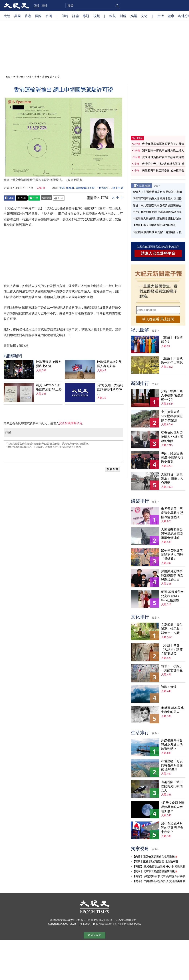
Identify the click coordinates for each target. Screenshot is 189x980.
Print (59, 198)
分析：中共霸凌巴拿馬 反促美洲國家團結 (157, 205)
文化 (144, 16)
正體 (36, 5)
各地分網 (18, 77)
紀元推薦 (144, 186)
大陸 (7, 16)
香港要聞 (47, 77)
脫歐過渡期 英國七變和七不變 (49, 364)
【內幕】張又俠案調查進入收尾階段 (154, 225)
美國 (17, 16)
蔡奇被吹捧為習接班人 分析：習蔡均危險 (172, 437)
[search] (93, 6)
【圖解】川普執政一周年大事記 (172, 361)
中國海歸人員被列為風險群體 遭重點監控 (157, 219)
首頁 (8, 77)
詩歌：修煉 (169, 687)
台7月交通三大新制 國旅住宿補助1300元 (110, 389)
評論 (76, 16)
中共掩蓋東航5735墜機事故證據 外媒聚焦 (172, 416)
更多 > (157, 186)
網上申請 (118, 188)
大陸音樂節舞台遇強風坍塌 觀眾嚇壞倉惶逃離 (172, 534)
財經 (123, 16)
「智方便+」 (103, 188)
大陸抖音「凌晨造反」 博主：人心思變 (172, 479)
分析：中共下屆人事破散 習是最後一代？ (172, 395)
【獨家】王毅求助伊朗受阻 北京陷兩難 (155, 862)
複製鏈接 (47, 198)
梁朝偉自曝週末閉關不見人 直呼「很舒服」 (172, 555)
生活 (160, 16)
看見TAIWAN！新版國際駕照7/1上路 (49, 387)
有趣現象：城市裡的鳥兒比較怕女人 (172, 786)
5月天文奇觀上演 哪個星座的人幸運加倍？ (173, 807)
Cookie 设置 (94, 935)
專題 (86, 16)
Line (34, 198)
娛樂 (134, 16)
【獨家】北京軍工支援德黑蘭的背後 (154, 871)
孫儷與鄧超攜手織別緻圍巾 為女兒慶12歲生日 (172, 575)
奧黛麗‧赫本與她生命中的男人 (172, 710)
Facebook (9, 198)
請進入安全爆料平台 (158, 253)
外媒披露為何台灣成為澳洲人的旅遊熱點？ (172, 745)
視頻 (96, 16)
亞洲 (29, 77)
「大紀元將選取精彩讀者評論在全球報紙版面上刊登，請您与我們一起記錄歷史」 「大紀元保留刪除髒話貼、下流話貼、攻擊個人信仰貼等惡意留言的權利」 (64, 451)
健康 (171, 16)
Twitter (22, 198)
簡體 (44, 5)
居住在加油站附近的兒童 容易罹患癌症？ (172, 828)
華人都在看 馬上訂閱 (158, 319)
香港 (28, 16)
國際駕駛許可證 (85, 188)
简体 (96, 198)
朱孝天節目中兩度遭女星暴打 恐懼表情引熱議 (172, 513)
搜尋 (117, 6)
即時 (65, 16)
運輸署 (70, 188)
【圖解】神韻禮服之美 (172, 340)
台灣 (49, 16)
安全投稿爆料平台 (71, 423)
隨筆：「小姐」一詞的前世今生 (172, 668)
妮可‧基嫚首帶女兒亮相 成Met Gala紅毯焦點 (172, 596)
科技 (113, 16)
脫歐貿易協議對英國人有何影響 (109, 364)
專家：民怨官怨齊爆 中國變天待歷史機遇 (172, 458)
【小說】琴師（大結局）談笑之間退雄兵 (172, 650)
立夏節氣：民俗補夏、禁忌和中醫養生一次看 (172, 629)
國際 (38, 16)
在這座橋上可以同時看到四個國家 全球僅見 (172, 765)
